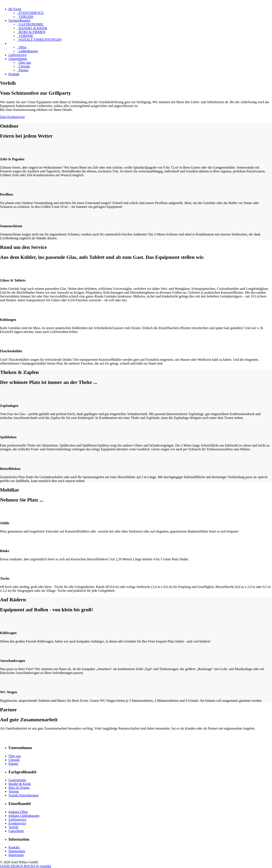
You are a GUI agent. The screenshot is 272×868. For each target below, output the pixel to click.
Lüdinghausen (28, 51)
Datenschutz (17, 851)
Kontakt (14, 74)
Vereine (14, 791)
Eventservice (17, 823)
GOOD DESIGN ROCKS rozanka (25, 866)
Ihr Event (15, 9)
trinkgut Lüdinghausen (24, 816)
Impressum (16, 855)
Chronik (23, 66)
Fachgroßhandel (19, 20)
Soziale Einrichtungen (24, 795)
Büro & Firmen (19, 788)
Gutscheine (16, 831)
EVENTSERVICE (30, 13)
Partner (23, 70)
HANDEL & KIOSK (32, 28)
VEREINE (25, 36)
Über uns (24, 63)
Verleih (13, 827)
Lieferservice (17, 55)
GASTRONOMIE (30, 24)
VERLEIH (25, 17)
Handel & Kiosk (20, 784)
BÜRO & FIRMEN (31, 32)
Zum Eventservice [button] (12, 117)
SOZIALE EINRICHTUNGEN (39, 40)
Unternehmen (18, 59)
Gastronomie (17, 780)
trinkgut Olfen (18, 812)
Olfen (22, 47)
